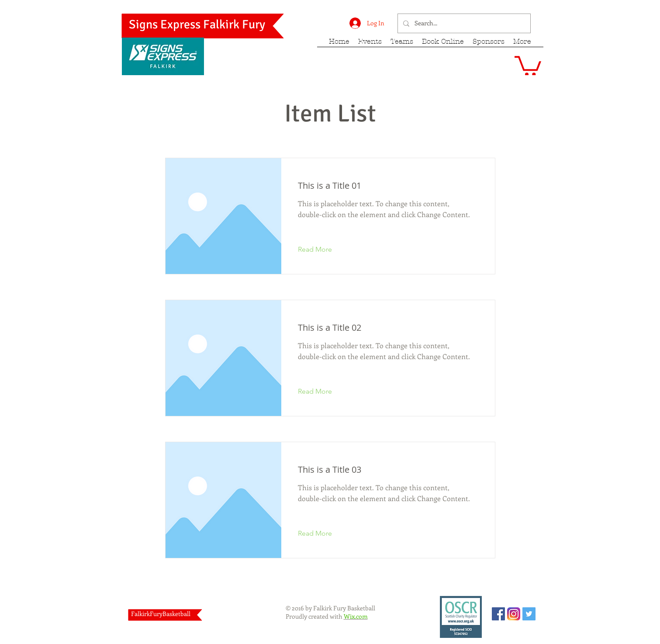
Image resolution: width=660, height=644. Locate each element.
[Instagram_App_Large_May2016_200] (514, 614)
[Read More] (322, 250)
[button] (528, 65)
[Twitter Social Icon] (529, 614)
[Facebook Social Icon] (498, 614)
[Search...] (463, 23)
